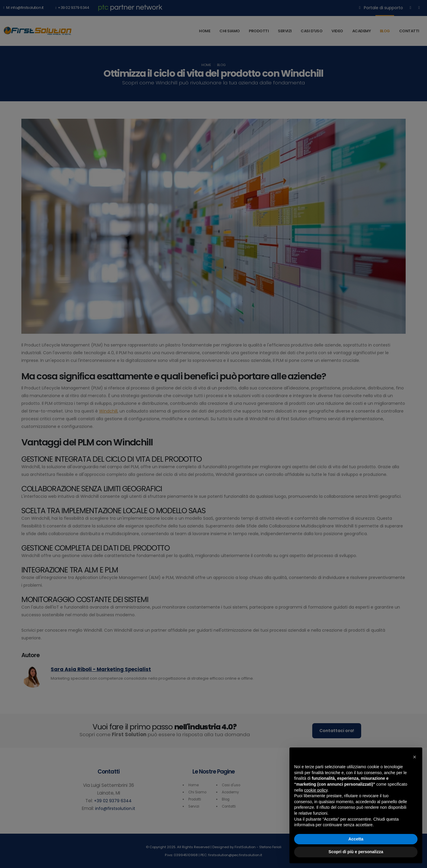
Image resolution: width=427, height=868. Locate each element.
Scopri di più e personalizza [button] (356, 852)
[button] (415, 757)
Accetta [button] (356, 839)
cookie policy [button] (316, 790)
